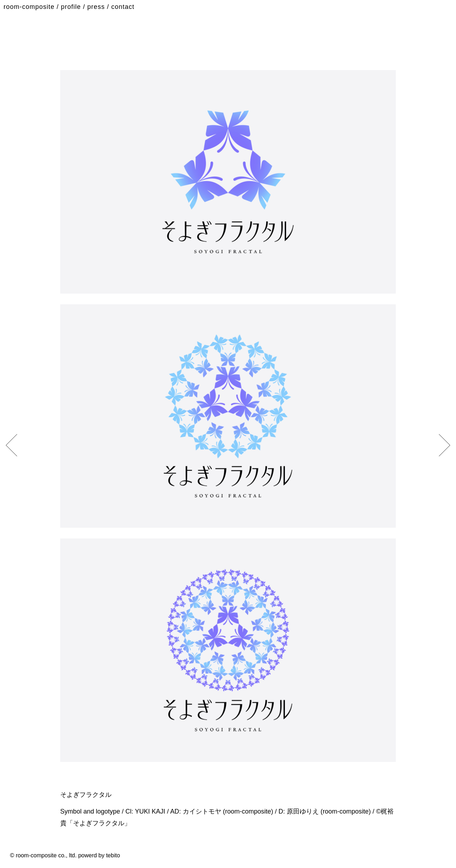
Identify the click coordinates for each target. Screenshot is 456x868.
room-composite (29, 7)
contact (123, 7)
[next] (15, 445)
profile (71, 7)
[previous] (441, 445)
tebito (113, 855)
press (96, 7)
